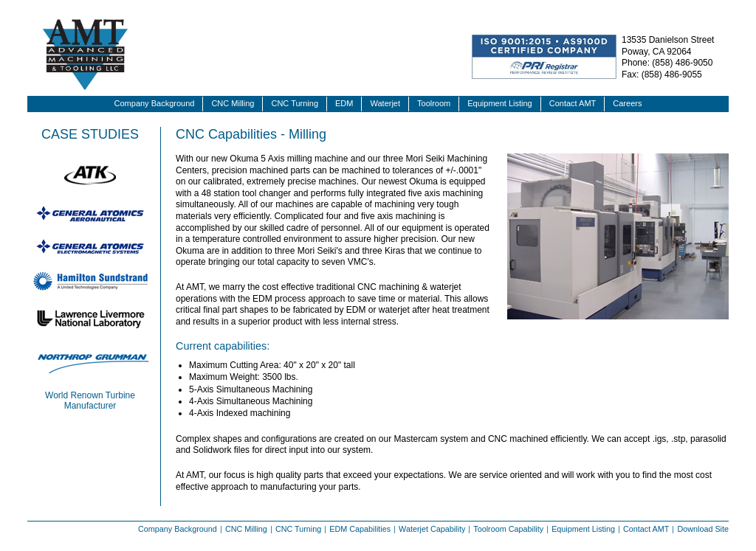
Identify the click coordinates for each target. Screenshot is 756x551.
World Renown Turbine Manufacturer (90, 401)
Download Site (703, 529)
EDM (344, 103)
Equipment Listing (499, 103)
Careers (627, 103)
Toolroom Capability (508, 529)
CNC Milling (233, 103)
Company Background (155, 103)
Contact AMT (573, 103)
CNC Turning (295, 103)
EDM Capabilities (360, 529)
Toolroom (434, 103)
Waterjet (385, 103)
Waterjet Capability (432, 529)
